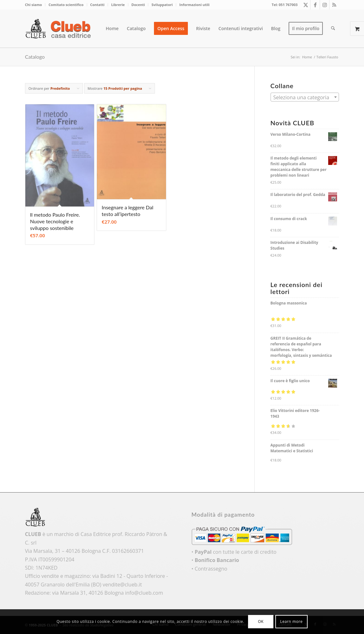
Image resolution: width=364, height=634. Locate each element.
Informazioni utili (194, 5)
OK (261, 621)
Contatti (97, 5)
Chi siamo (34, 5)
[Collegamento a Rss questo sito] (334, 5)
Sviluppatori (162, 5)
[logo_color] (60, 29)
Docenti (138, 5)
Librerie (118, 5)
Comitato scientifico (66, 5)
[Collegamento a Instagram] (325, 5)
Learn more (291, 621)
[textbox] (305, 97)
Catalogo (35, 57)
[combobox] (305, 97)
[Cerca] (333, 29)
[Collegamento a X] (306, 5)
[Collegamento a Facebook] (315, 5)
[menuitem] (35, 5)
